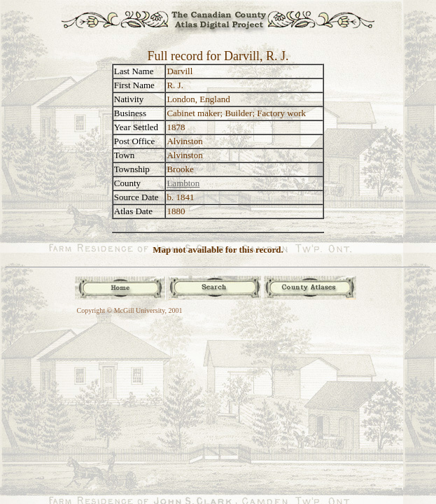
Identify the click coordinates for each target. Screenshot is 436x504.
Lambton (183, 183)
